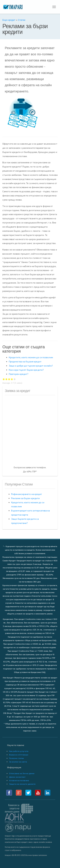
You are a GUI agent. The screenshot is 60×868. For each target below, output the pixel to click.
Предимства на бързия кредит (25, 361)
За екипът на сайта (18, 762)
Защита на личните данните (22, 784)
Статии (22, 20)
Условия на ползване (19, 780)
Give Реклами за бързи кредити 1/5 (4, 379)
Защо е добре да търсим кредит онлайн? (31, 366)
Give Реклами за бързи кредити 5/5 (15, 379)
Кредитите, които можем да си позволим (31, 357)
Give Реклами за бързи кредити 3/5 (9, 379)
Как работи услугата (19, 751)
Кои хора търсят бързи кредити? (26, 370)
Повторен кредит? (19, 374)
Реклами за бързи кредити (25, 498)
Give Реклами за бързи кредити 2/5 (6, 379)
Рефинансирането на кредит (27, 494)
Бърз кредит (9, 20)
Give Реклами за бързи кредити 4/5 (12, 379)
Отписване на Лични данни (22, 773)
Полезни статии (16, 758)
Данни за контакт (17, 777)
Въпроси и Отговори (19, 755)
